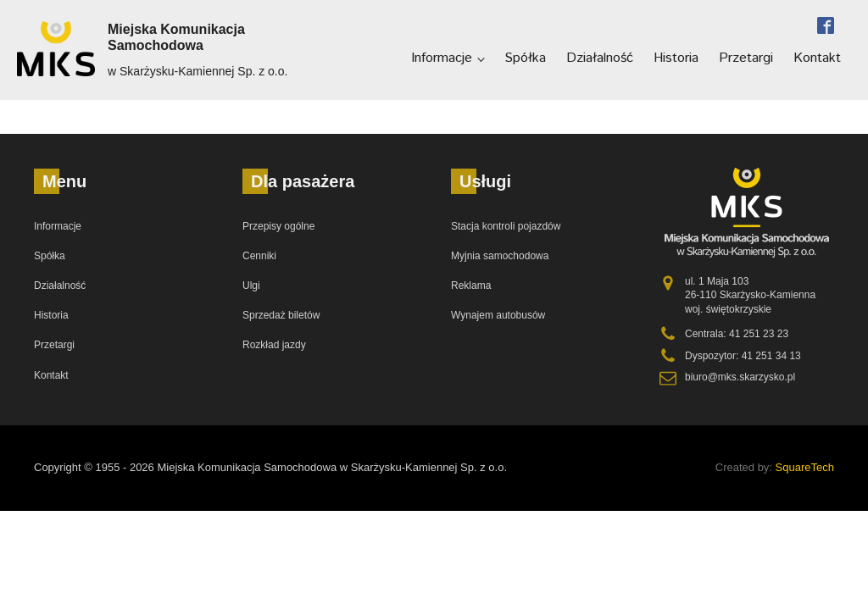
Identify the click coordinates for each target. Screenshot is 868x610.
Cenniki (259, 256)
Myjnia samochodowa (500, 256)
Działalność (600, 58)
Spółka (525, 58)
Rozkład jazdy (274, 345)
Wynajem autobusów (498, 315)
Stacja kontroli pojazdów (506, 226)
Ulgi (251, 286)
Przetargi (746, 58)
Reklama (471, 286)
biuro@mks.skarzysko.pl (740, 377)
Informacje (442, 58)
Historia (676, 58)
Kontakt (817, 58)
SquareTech (805, 467)
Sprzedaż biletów (281, 315)
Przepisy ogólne (278, 226)
